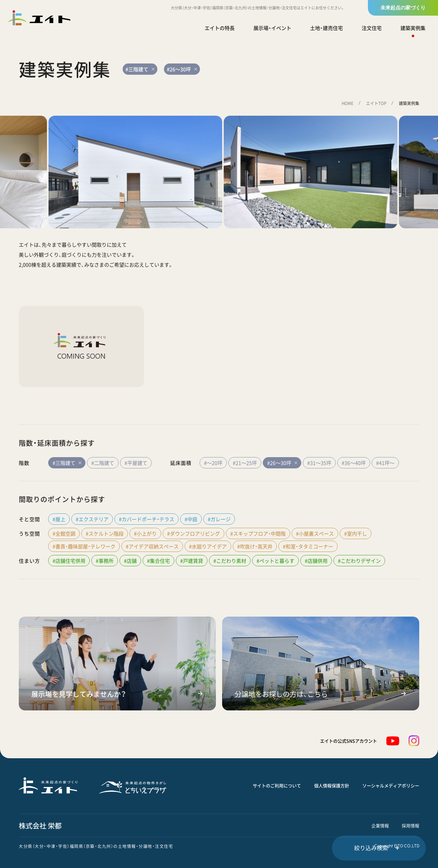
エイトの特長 (220, 28)
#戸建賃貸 (192, 561)
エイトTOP (376, 103)
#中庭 (191, 519)
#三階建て (67, 463)
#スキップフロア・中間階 (258, 533)
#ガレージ (219, 519)
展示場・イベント (272, 28)
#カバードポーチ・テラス (147, 519)
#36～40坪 (354, 463)
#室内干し (356, 533)
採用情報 (410, 825)
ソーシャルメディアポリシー (391, 785)
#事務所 (105, 561)
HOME (348, 103)
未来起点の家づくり (403, 8)
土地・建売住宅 (326, 28)
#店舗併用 (316, 561)
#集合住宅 (158, 561)
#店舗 (130, 561)
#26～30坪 (282, 463)
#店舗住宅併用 (69, 561)
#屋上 (59, 519)
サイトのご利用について (277, 785)
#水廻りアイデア (208, 546)
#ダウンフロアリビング (194, 533)
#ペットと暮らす (275, 561)
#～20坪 (213, 463)
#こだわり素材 (230, 561)
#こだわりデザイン (359, 561)
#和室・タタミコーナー (308, 546)
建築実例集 (413, 28)
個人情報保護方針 (332, 785)
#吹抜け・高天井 (255, 546)
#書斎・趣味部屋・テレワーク (84, 546)
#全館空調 (64, 533)
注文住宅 (372, 28)
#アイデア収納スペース (152, 546)
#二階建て (103, 463)
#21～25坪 (245, 463)
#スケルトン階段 (105, 533)
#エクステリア (92, 519)
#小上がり (145, 533)
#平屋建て (136, 463)
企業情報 (380, 825)
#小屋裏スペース (315, 533)
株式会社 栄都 (40, 825)
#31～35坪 (319, 463)
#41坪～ (385, 463)
